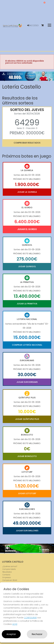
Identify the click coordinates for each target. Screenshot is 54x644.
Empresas (7, 577)
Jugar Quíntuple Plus (27, 419)
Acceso (33, 25)
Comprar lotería (9, 569)
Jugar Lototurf (27, 493)
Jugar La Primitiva (27, 304)
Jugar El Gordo (27, 229)
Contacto (6, 575)
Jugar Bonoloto (27, 456)
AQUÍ (15, 624)
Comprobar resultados (27, 143)
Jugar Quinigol (27, 266)
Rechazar (37, 634)
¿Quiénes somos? (10, 566)
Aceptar (11, 634)
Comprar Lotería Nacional (27, 345)
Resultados (7, 572)
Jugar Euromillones (27, 531)
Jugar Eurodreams (27, 382)
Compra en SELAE (10, 580)
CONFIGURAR (30, 618)
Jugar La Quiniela (27, 192)
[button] (4, 80)
